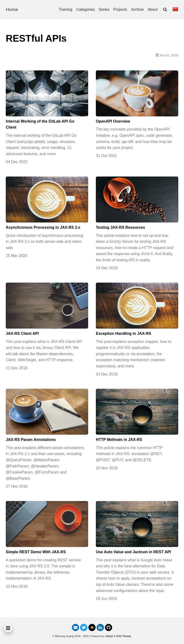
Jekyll (109, 636)
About (153, 9)
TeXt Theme (124, 636)
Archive (137, 9)
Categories (85, 9)
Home (12, 9)
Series (104, 9)
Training (66, 9)
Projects (120, 9)
